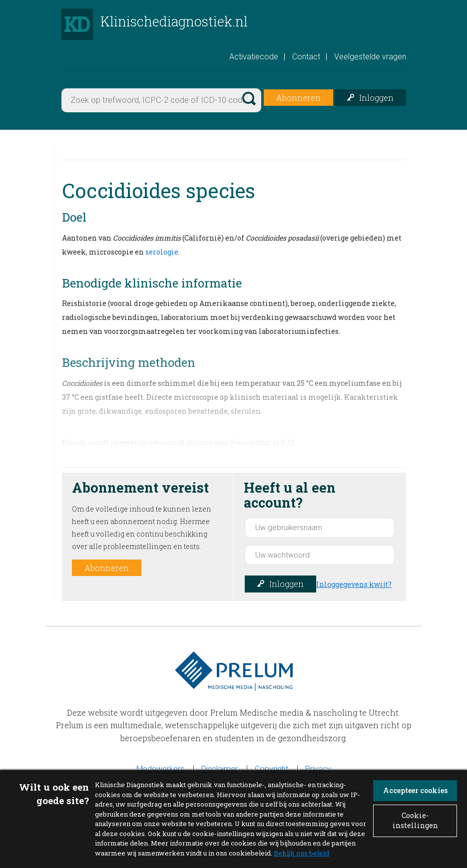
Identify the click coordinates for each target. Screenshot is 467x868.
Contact (306, 59)
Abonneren (298, 100)
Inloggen (376, 100)
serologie (162, 254)
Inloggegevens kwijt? (354, 587)
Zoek (248, 100)
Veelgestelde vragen (370, 59)
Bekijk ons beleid (301, 853)
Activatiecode (254, 59)
